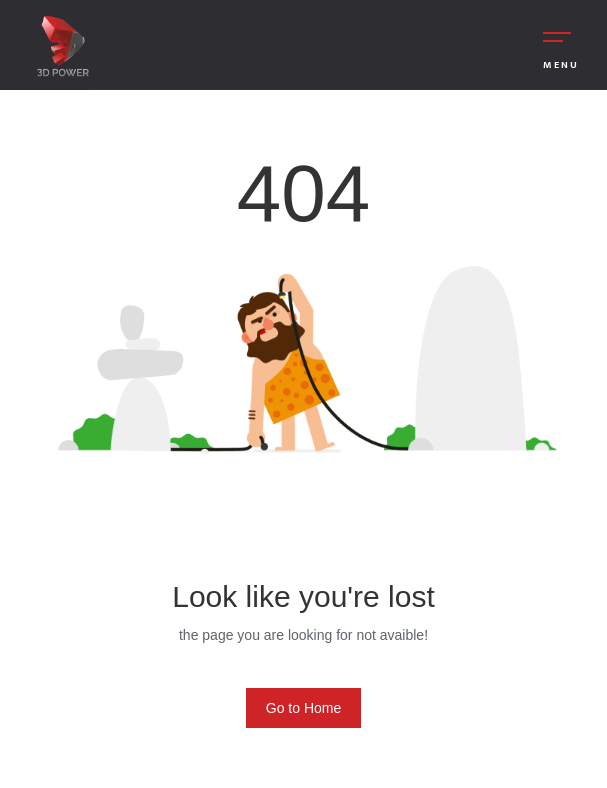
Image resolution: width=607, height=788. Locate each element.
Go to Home (303, 708)
